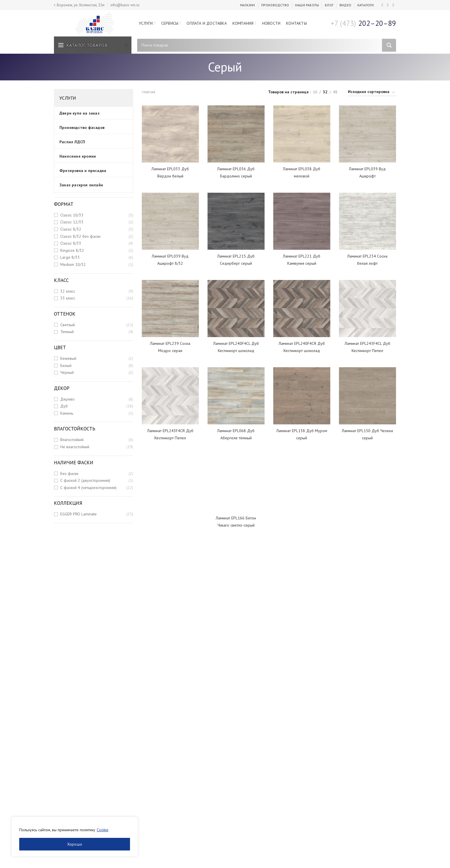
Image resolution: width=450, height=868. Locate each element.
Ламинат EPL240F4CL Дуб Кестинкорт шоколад (236, 347)
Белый (66, 366)
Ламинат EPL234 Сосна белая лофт (367, 260)
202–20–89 (363, 23)
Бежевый (68, 358)
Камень (67, 413)
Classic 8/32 (71, 229)
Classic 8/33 (71, 243)
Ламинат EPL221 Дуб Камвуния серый (302, 260)
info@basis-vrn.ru (125, 5)
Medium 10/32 (73, 264)
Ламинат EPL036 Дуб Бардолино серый (236, 172)
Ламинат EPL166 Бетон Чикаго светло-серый (236, 522)
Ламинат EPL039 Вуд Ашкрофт (367, 172)
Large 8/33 (70, 257)
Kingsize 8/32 (72, 250)
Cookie (103, 830)
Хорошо (75, 844)
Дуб (64, 406)
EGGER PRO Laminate (78, 514)
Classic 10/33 (72, 215)
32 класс (68, 291)
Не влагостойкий (75, 447)
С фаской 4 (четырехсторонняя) (88, 488)
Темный (67, 332)
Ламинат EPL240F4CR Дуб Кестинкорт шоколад (302, 347)
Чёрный (67, 372)
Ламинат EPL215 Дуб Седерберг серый (236, 260)
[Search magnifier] (389, 45)
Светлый (68, 325)
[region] (75, 837)
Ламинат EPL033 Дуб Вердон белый (170, 172)
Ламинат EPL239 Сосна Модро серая (170, 347)
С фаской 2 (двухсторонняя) (85, 480)
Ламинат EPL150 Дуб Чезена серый (367, 434)
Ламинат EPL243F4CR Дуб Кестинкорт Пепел (170, 434)
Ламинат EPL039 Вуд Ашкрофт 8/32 (170, 260)
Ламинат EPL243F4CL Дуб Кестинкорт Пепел (367, 347)
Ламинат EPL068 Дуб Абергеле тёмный (236, 434)
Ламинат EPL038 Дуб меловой (302, 172)
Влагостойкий (72, 440)
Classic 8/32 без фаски (80, 236)
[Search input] (261, 45)
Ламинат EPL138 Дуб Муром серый (302, 434)
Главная (149, 92)
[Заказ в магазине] (372, 93)
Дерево (67, 399)
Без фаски (69, 473)
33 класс (68, 298)
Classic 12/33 (72, 222)
